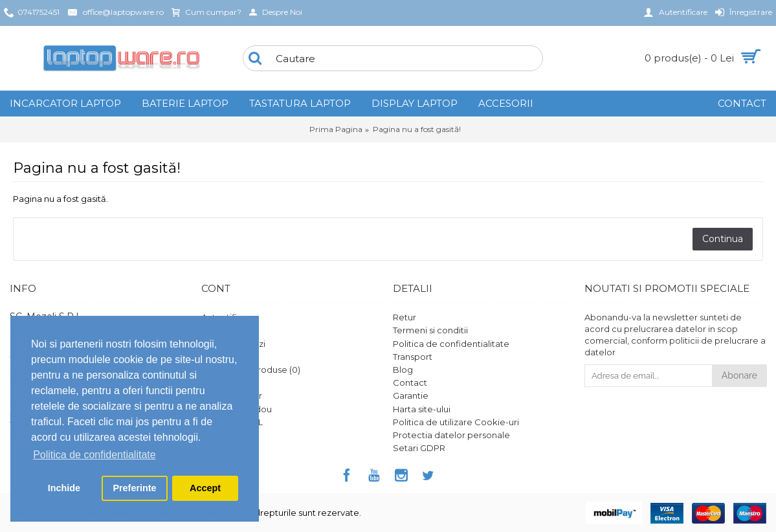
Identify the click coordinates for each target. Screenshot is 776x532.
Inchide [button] (64, 488)
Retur (405, 317)
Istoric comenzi (233, 344)
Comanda (222, 357)
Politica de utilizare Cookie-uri (456, 422)
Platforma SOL (232, 422)
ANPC (214, 435)
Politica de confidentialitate (451, 344)
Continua (723, 239)
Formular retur (232, 395)
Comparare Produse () (251, 370)
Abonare (739, 375)
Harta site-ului (422, 409)
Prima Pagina (336, 129)
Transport (413, 357)
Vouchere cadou (237, 409)
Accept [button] (205, 488)
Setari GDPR (419, 448)
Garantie (411, 395)
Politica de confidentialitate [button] (94, 455)
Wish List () (226, 382)
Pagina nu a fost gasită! (417, 129)
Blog (403, 370)
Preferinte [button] (134, 488)
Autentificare (229, 317)
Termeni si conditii (430, 330)
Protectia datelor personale (451, 435)
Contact (410, 382)
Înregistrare (225, 330)
